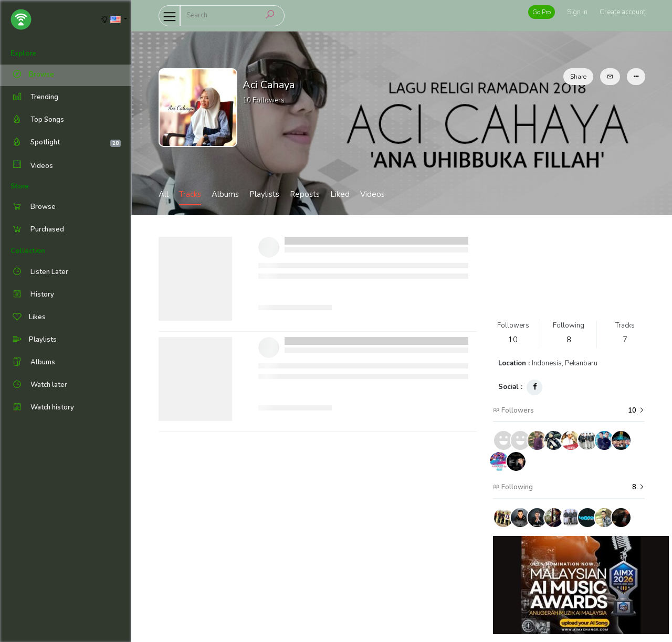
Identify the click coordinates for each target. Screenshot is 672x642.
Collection (28, 251)
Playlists (264, 194)
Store (20, 186)
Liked (340, 194)
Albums (225, 194)
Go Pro (542, 12)
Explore (23, 54)
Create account (622, 12)
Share (578, 77)
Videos (32, 166)
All (164, 194)
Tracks (190, 194)
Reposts (305, 194)
